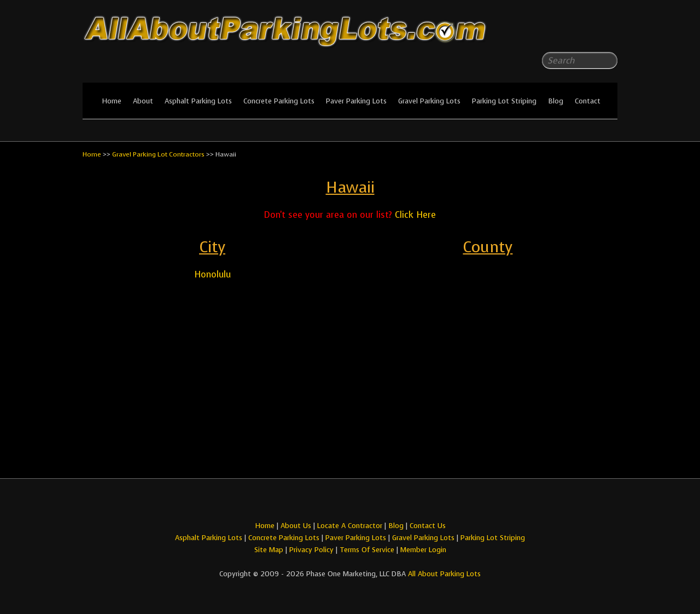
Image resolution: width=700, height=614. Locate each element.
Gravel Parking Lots (429, 101)
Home (112, 101)
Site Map (269, 550)
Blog (556, 101)
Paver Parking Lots (356, 101)
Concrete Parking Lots (279, 101)
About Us (296, 526)
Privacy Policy (311, 550)
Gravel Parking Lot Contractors (158, 154)
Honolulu (212, 274)
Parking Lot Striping (504, 101)
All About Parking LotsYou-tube (609, 33)
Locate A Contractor (350, 526)
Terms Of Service (368, 550)
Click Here (415, 215)
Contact (588, 101)
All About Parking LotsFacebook (587, 33)
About (143, 101)
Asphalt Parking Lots (198, 101)
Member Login (423, 550)
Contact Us (428, 526)
